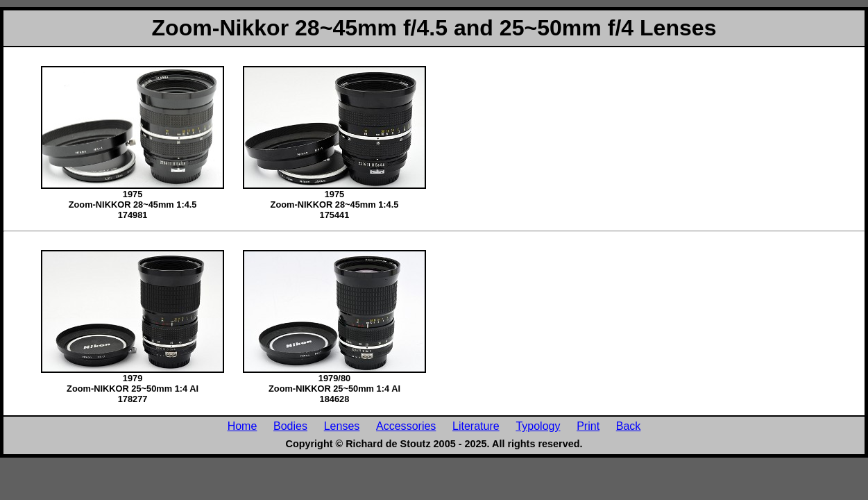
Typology (538, 426)
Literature (476, 426)
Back (629, 426)
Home (242, 426)
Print (588, 426)
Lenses (342, 426)
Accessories (406, 426)
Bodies (290, 426)
